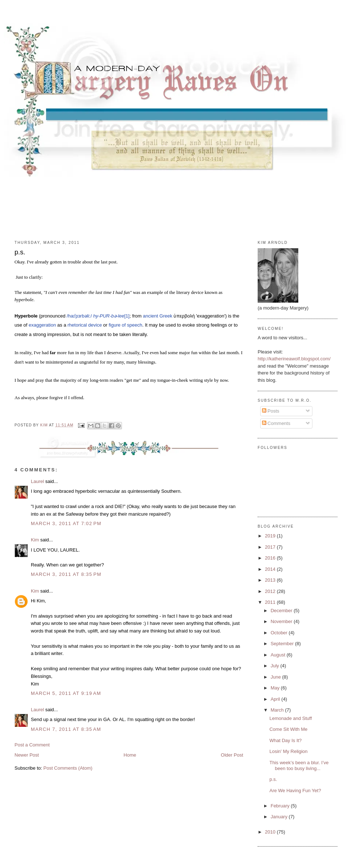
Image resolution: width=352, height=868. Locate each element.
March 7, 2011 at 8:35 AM (66, 729)
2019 (271, 536)
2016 (271, 558)
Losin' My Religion (288, 751)
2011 (271, 602)
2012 (271, 591)
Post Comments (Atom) (68, 768)
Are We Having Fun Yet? (295, 791)
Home (130, 755)
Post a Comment (32, 745)
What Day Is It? (285, 740)
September (283, 644)
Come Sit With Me (288, 729)
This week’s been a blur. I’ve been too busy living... (299, 765)
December (282, 611)
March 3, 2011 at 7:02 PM (66, 523)
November (282, 621)
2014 (271, 569)
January (280, 817)
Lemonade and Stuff (290, 718)
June (277, 677)
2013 (271, 580)
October (280, 633)
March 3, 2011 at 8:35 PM (66, 574)
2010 (271, 832)
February (281, 806)
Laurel (37, 481)
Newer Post (27, 755)
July (276, 666)
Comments (276, 423)
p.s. (273, 779)
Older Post (232, 755)
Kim (35, 540)
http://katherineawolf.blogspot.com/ (294, 359)
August (279, 655)
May (276, 688)
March (278, 710)
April (276, 699)
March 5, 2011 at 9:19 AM (66, 693)
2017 (271, 547)
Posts (271, 411)
